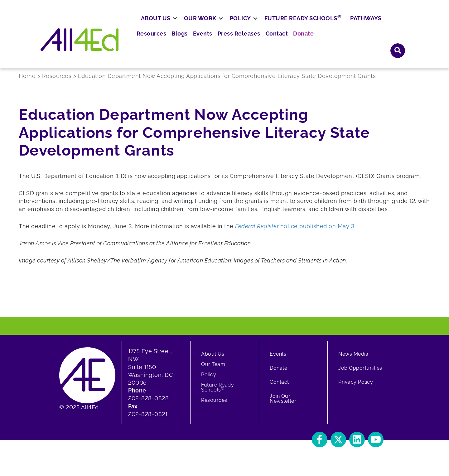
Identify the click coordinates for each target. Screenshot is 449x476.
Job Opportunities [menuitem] (360, 374)
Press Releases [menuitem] (312, 25)
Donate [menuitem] (372, 25)
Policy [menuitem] (263, 43)
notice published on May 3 (294, 232)
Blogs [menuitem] (258, 25)
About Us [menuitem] (179, 43)
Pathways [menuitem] (389, 43)
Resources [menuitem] (232, 25)
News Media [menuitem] (353, 360)
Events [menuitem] (279, 25)
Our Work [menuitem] (223, 43)
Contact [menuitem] (347, 25)
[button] (398, 24)
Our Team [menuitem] (213, 370)
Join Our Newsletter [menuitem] (283, 405)
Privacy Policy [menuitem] (356, 388)
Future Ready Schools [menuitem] (326, 42)
